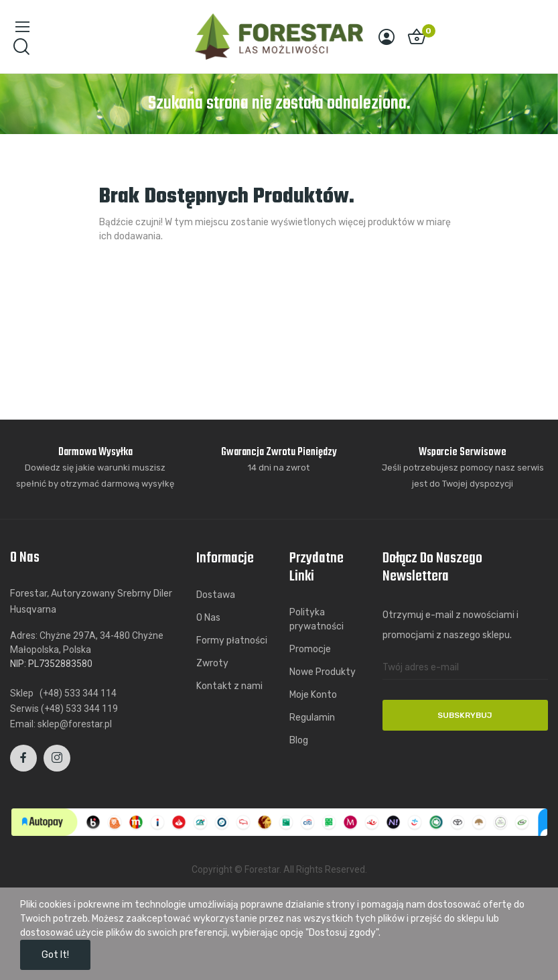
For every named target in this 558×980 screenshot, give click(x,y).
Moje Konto (313, 695)
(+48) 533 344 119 (79, 709)
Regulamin (312, 718)
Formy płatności (232, 640)
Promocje (310, 649)
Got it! (55, 955)
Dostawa (216, 595)
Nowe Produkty (323, 672)
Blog (299, 740)
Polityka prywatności (317, 619)
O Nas (208, 618)
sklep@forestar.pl (75, 724)
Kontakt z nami (229, 686)
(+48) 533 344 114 (78, 693)
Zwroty (212, 663)
